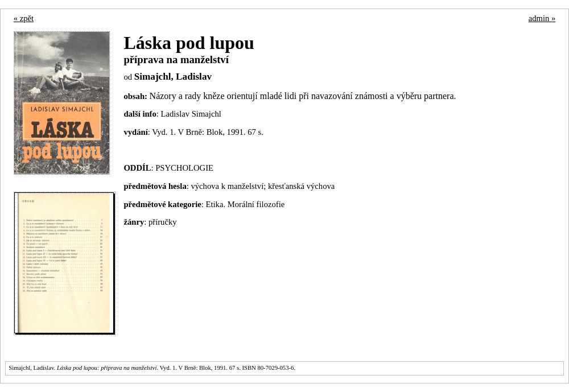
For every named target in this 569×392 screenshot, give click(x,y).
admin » (542, 18)
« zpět (24, 18)
